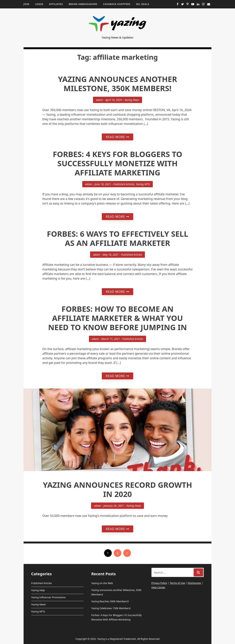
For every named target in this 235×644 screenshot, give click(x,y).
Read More (117, 137)
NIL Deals (143, 4)
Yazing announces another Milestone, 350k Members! (117, 84)
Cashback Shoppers (117, 4)
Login (39, 4)
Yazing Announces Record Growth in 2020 (117, 489)
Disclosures (194, 583)
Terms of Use (177, 583)
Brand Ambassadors (83, 4)
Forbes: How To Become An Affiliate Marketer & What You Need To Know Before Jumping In (117, 318)
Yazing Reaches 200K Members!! (110, 601)
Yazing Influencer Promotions (48, 597)
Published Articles (124, 184)
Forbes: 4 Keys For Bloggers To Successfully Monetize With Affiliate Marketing (117, 163)
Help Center (158, 587)
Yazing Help (38, 590)
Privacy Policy (159, 583)
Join (26, 4)
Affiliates (56, 4)
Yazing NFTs (143, 184)
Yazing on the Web (102, 583)
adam (99, 100)
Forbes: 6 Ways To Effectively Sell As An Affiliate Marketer (117, 238)
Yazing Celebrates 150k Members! (111, 608)
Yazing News (132, 100)
